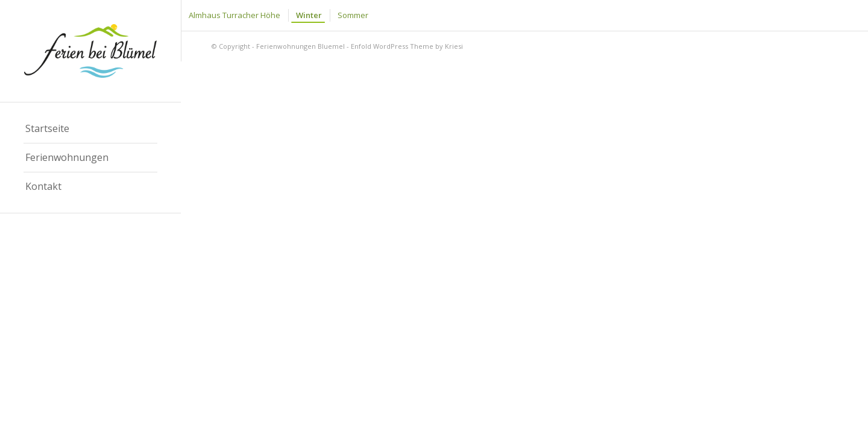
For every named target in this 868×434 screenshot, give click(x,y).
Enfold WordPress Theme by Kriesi (407, 46)
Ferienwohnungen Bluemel (300, 46)
